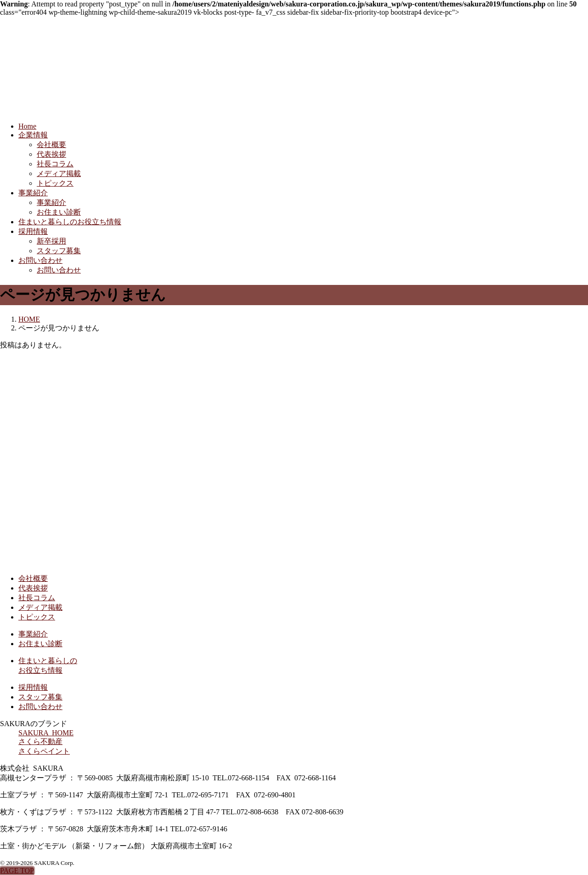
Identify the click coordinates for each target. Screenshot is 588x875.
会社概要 (51, 145)
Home (27, 126)
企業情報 (33, 135)
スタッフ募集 (59, 251)
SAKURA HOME (46, 733)
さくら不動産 (40, 741)
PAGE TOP (17, 871)
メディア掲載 (59, 173)
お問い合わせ (40, 260)
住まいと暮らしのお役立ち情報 (70, 222)
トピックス (55, 183)
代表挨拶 (51, 154)
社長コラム (55, 164)
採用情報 (33, 231)
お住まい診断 (59, 212)
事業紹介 (33, 193)
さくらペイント (44, 751)
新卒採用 (51, 241)
